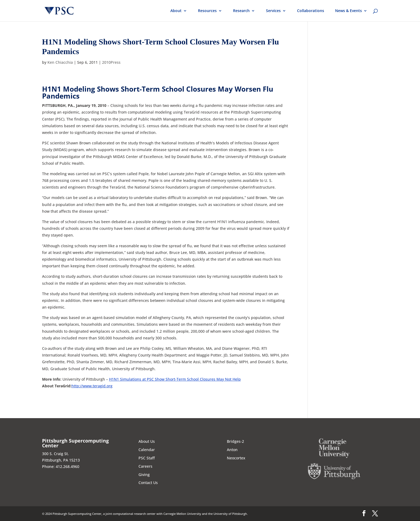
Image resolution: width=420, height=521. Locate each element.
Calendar (147, 450)
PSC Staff (147, 458)
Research (241, 11)
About (176, 11)
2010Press (111, 62)
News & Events (348, 11)
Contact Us (148, 483)
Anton (232, 450)
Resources (207, 11)
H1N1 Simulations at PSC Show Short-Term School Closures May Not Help (175, 379)
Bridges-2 (235, 441)
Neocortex (236, 458)
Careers (145, 466)
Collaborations (311, 11)
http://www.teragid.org (92, 386)
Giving (144, 475)
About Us (147, 441)
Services (273, 11)
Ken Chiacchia (60, 62)
